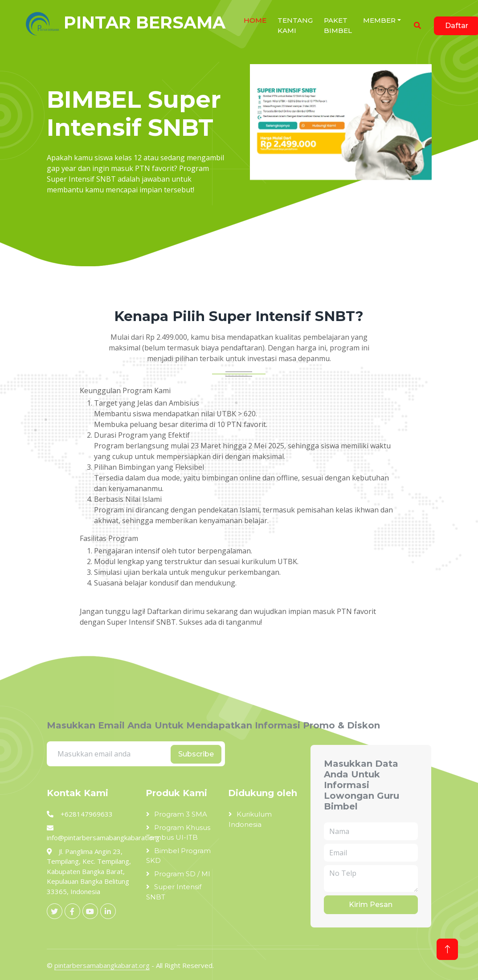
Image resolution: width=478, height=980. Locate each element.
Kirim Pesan (371, 905)
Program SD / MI (182, 874)
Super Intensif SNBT (174, 892)
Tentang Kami (295, 25)
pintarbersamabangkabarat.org (102, 965)
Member (379, 20)
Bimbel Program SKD (178, 856)
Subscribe (196, 754)
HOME (255, 20)
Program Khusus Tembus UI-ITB (178, 833)
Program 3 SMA (181, 814)
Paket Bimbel (338, 25)
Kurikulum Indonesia (250, 819)
